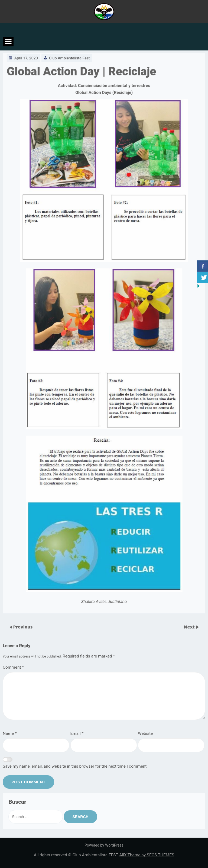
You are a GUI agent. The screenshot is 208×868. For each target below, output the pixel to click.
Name (10, 733)
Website (145, 733)
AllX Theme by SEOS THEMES (147, 855)
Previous (23, 627)
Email (77, 733)
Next (190, 627)
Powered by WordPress (104, 845)
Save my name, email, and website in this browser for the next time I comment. (75, 766)
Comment (13, 667)
